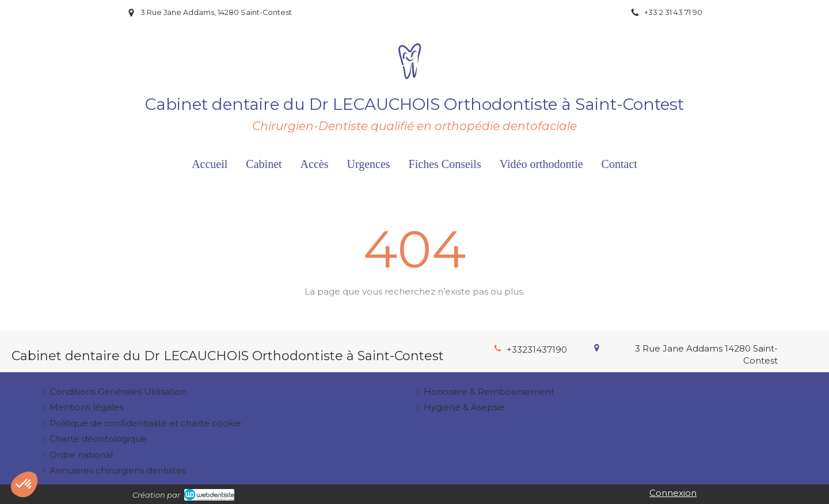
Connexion (673, 493)
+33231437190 (537, 350)
